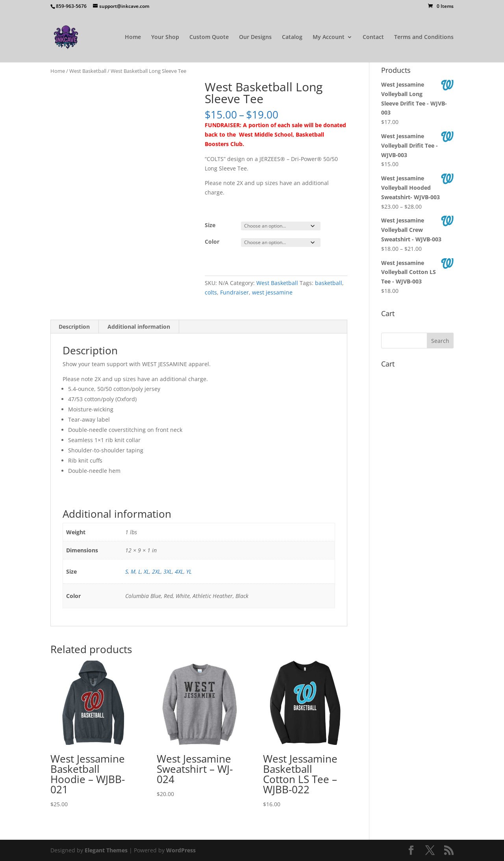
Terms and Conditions (424, 37)
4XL (179, 571)
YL (189, 571)
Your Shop (165, 37)
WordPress (181, 850)
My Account (329, 37)
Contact (373, 37)
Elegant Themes (106, 850)
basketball (329, 283)
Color (212, 242)
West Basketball (88, 71)
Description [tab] (74, 327)
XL (146, 571)
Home (133, 37)
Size (210, 225)
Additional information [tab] (139, 327)
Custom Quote (209, 37)
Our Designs (255, 37)
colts (211, 292)
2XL (156, 571)
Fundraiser (234, 292)
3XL (168, 571)
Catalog (292, 37)
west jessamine (272, 292)
